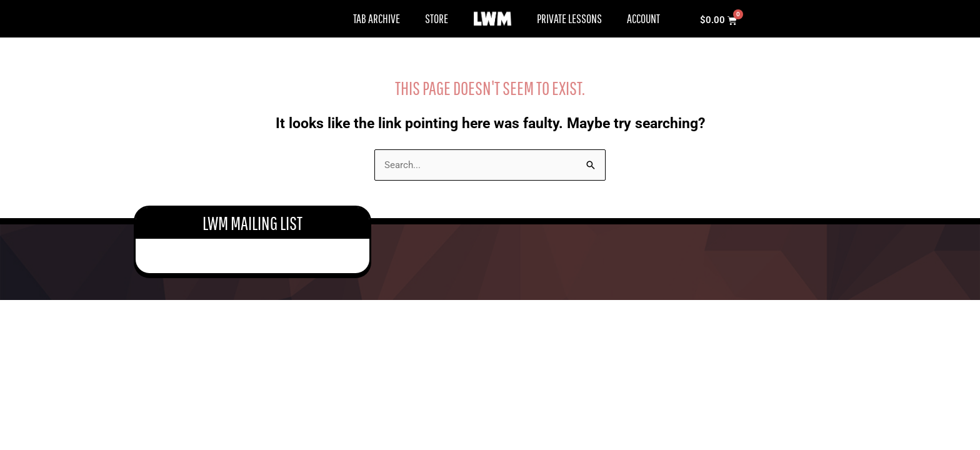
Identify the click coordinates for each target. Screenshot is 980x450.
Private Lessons (569, 18)
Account (643, 18)
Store (437, 18)
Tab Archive (377, 18)
